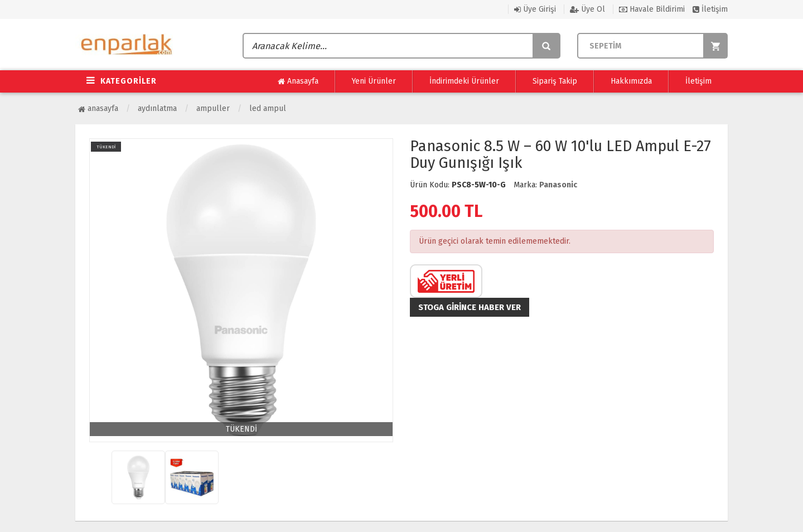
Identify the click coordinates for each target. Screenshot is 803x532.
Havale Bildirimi (652, 9)
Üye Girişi (535, 9)
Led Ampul (268, 108)
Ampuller (213, 108)
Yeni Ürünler (374, 81)
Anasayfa (298, 81)
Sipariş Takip (555, 81)
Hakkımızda (631, 81)
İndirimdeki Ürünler (464, 81)
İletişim (710, 9)
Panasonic (558, 185)
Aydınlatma (157, 108)
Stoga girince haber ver (470, 307)
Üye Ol (587, 9)
